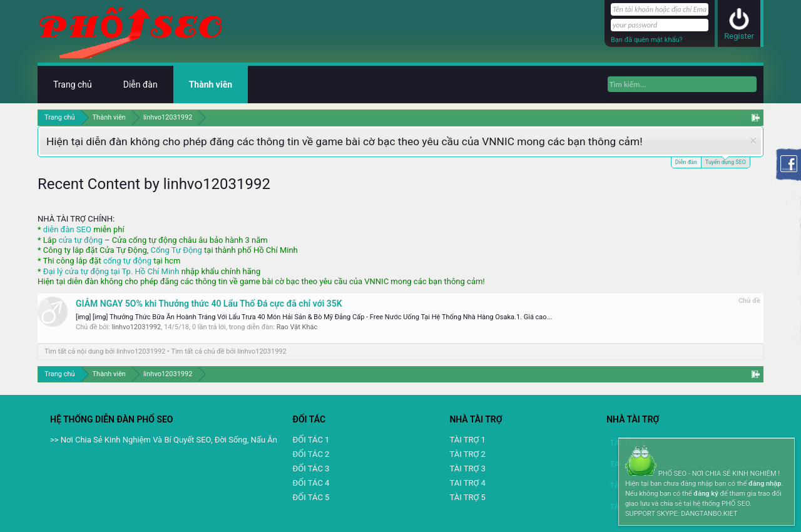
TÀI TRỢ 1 (467, 440)
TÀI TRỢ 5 (467, 497)
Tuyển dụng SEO (726, 161)
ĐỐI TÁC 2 (311, 454)
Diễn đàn (686, 162)
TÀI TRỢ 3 (467, 468)
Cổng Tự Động (176, 250)
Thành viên (211, 84)
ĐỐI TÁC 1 (311, 440)
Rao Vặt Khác (297, 327)
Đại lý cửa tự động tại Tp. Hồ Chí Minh (111, 271)
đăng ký (706, 494)
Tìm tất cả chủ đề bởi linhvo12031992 (229, 351)
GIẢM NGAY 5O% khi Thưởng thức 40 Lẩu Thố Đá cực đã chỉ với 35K (209, 304)
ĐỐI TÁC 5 (311, 497)
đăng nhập (765, 483)
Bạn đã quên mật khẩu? (647, 40)
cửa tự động (80, 240)
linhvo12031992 (136, 327)
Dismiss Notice (753, 141)
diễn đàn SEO (67, 229)
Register (739, 36)
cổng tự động (127, 261)
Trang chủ (73, 84)
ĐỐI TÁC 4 (311, 483)
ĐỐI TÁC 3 (311, 468)
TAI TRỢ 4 (467, 483)
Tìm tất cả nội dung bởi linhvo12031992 (105, 351)
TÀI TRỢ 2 (467, 454)
